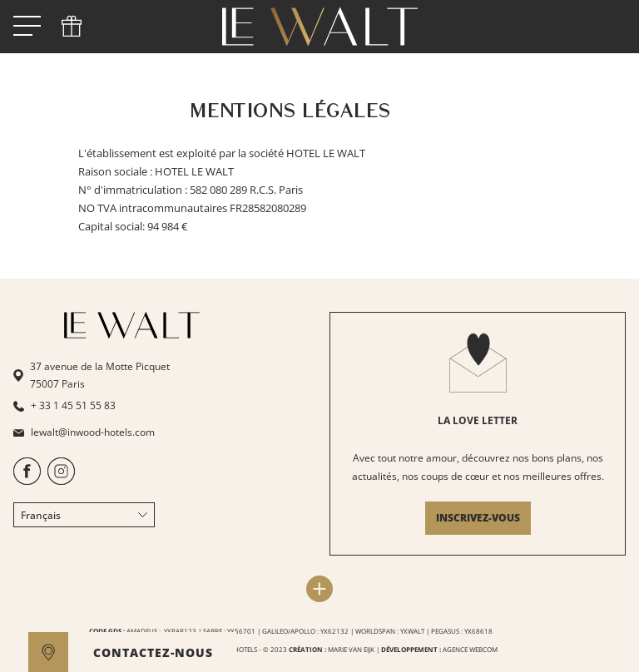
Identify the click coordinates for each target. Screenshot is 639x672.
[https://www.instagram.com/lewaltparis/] (61, 481)
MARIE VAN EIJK (351, 649)
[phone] (72, 27)
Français (84, 515)
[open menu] (27, 27)
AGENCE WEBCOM (470, 649)
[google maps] (48, 652)
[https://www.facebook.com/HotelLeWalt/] (27, 481)
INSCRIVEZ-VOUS (478, 518)
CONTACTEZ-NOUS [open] (153, 652)
